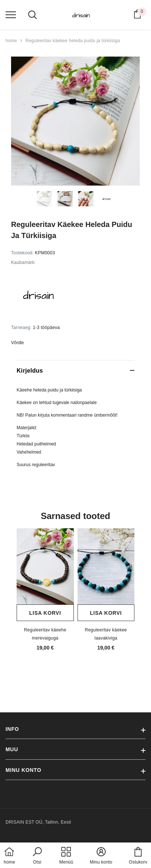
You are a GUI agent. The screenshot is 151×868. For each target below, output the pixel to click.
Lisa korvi (45, 613)
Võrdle (18, 343)
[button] (37, 856)
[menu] (11, 14)
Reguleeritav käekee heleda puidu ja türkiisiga (73, 41)
